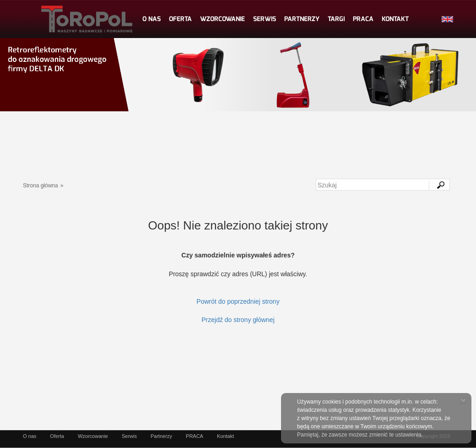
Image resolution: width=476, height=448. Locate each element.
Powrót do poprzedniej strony (238, 301)
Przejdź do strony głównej (238, 320)
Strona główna (41, 186)
